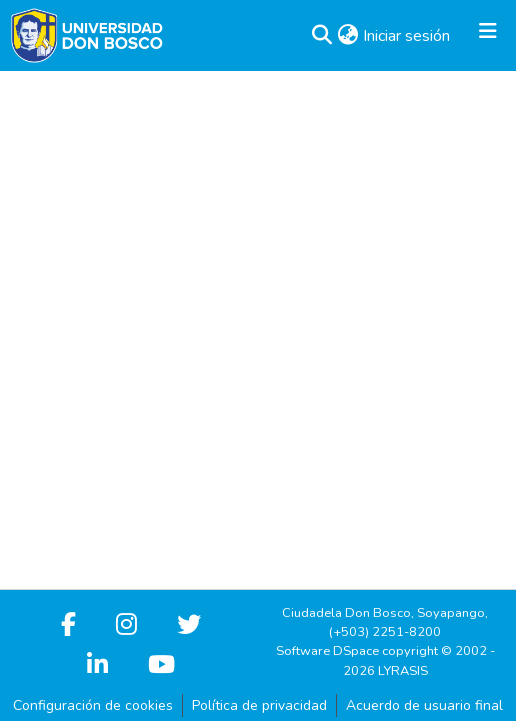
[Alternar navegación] (488, 36)
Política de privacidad (259, 705)
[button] (321, 36)
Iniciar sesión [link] (407, 36)
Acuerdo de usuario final (424, 705)
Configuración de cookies (93, 705)
